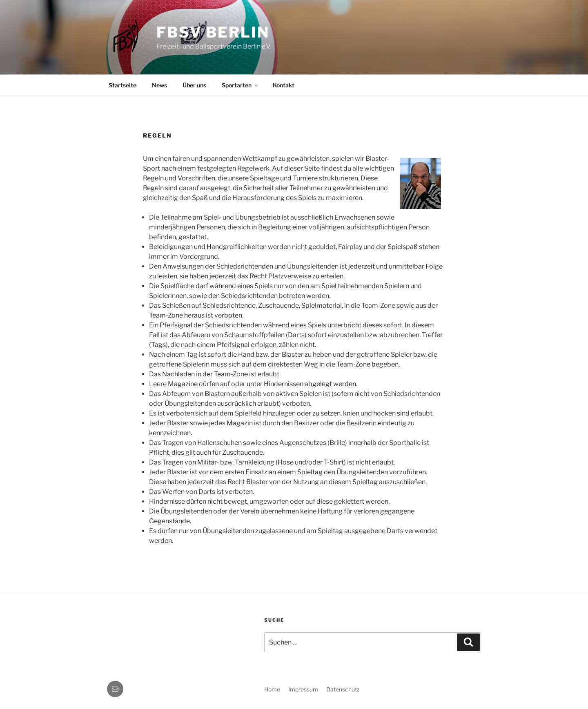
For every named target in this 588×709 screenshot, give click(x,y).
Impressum (303, 689)
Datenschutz (343, 689)
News (159, 85)
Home (272, 689)
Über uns (194, 85)
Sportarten (241, 85)
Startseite (122, 85)
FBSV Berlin (213, 32)
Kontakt (284, 85)
